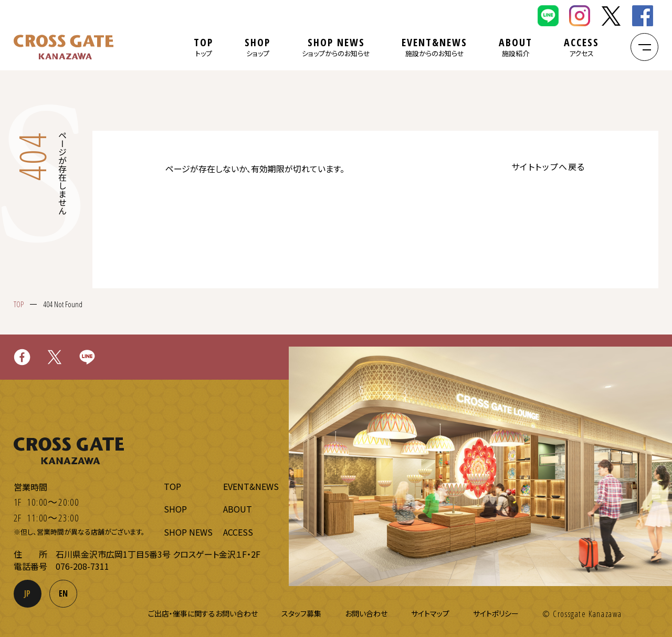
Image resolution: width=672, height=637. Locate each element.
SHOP (258, 47)
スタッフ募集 (301, 613)
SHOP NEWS (336, 47)
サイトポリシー (496, 613)
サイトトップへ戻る (548, 166)
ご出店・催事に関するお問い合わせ (203, 613)
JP (27, 593)
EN (63, 593)
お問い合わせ (366, 613)
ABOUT (516, 47)
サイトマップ (430, 613)
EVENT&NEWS (434, 47)
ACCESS (581, 47)
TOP (203, 47)
